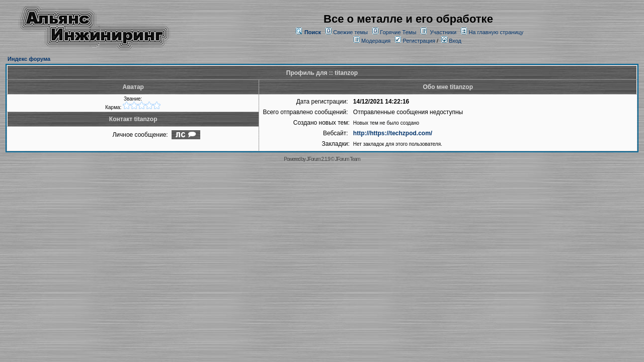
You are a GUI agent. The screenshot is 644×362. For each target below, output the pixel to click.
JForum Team (348, 159)
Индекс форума (29, 59)
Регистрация (415, 41)
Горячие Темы (398, 32)
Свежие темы (350, 32)
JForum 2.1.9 (318, 159)
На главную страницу (496, 32)
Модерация (376, 41)
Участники (444, 32)
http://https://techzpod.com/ (393, 133)
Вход (451, 41)
